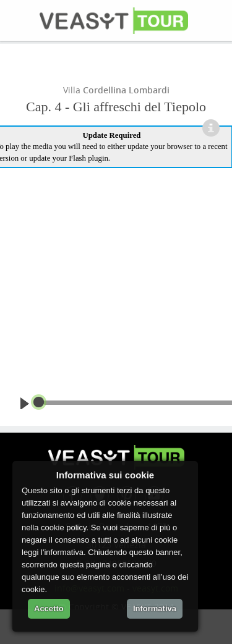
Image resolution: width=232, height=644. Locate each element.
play (27, 403)
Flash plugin (88, 158)
